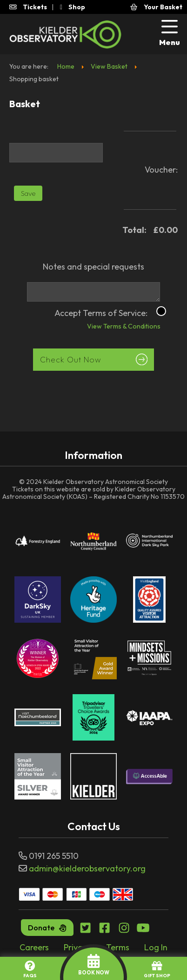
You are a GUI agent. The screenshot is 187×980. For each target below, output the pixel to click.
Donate (47, 928)
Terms (118, 947)
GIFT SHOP (157, 970)
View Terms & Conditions (116, 327)
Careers (34, 947)
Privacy (77, 947)
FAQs (30, 970)
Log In (156, 947)
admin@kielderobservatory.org (87, 868)
